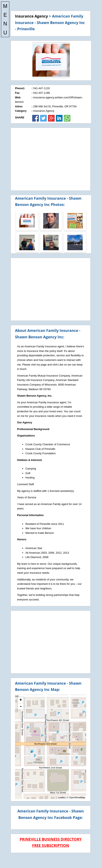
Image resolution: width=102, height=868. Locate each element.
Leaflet (61, 797)
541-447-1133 (42, 88)
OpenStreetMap (77, 797)
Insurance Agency (31, 16)
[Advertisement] (51, 159)
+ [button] (21, 700)
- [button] (21, 707)
